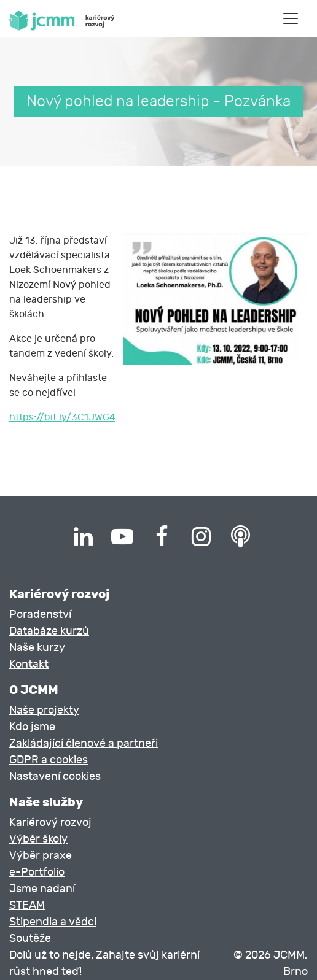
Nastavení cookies (55, 777)
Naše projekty (44, 710)
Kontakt (29, 664)
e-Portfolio (37, 872)
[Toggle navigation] (291, 18)
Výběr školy (38, 839)
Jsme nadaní (42, 889)
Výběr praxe (41, 856)
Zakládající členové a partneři (84, 743)
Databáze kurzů (49, 631)
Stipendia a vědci (53, 922)
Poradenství (40, 615)
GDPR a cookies (49, 760)
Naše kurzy (37, 648)
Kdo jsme (32, 727)
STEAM (27, 905)
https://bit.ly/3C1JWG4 (62, 417)
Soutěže (30, 939)
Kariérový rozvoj (50, 823)
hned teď (56, 972)
